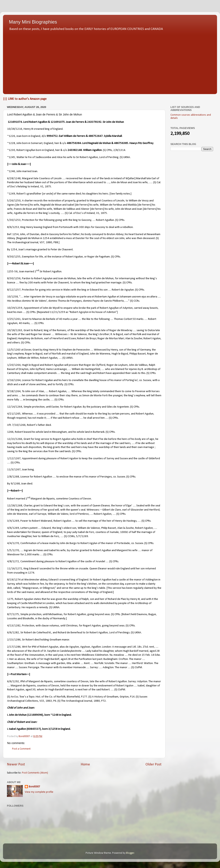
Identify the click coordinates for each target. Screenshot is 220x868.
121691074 (15, 122)
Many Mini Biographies (33, 22)
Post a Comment (21, 749)
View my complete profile (39, 792)
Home (85, 765)
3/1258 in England (59, 729)
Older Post (154, 765)
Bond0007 (34, 787)
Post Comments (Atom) (35, 773)
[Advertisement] (110, 61)
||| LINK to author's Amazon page (25, 99)
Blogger (130, 853)
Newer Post (16, 765)
